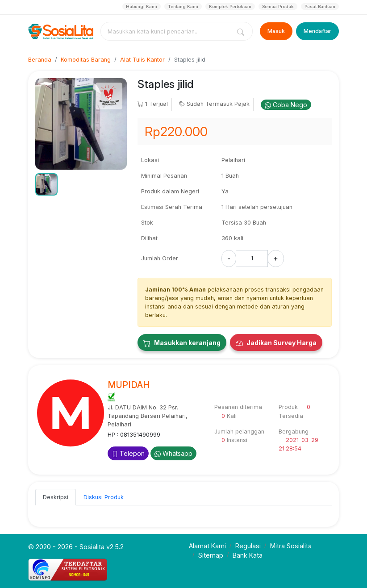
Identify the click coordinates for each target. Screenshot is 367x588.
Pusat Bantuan (320, 6)
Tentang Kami (183, 6)
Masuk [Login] (276, 31)
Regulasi (248, 546)
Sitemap (211, 555)
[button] (46, 184)
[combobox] (167, 31)
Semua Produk (278, 6)
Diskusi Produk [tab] (104, 497)
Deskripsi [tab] (56, 497)
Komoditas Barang (86, 60)
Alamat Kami (207, 546)
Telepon (128, 453)
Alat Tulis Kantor (142, 60)
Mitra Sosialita (291, 546)
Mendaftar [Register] (317, 31)
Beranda (40, 60)
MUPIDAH (129, 385)
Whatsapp (173, 453)
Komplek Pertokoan (230, 6)
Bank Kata (248, 555)
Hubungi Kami (142, 6)
